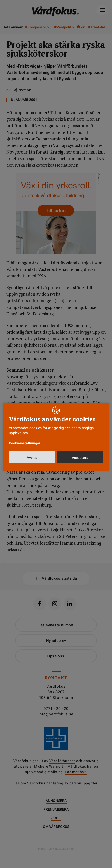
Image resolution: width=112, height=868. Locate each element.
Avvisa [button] (32, 458)
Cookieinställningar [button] (25, 443)
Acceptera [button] (80, 458)
